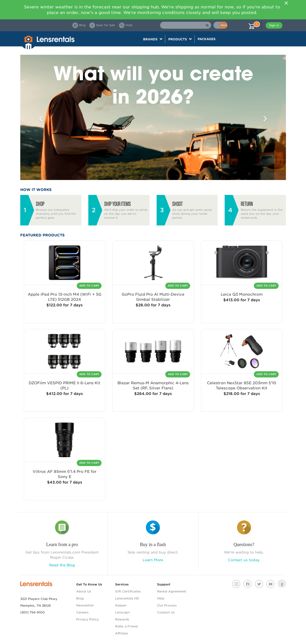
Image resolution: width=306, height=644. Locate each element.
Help (161, 598)
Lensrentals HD (127, 598)
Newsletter (85, 605)
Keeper (121, 605)
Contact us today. (244, 560)
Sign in (274, 25)
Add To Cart (89, 286)
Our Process (167, 605)
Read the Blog (62, 565)
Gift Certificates (128, 591)
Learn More (153, 560)
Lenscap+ (123, 612)
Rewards (122, 619)
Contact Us (166, 612)
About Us (84, 591)
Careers (82, 612)
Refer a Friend (126, 626)
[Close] (286, 3)
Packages (207, 39)
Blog (80, 598)
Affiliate (122, 633)
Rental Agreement (172, 591)
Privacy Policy (88, 619)
